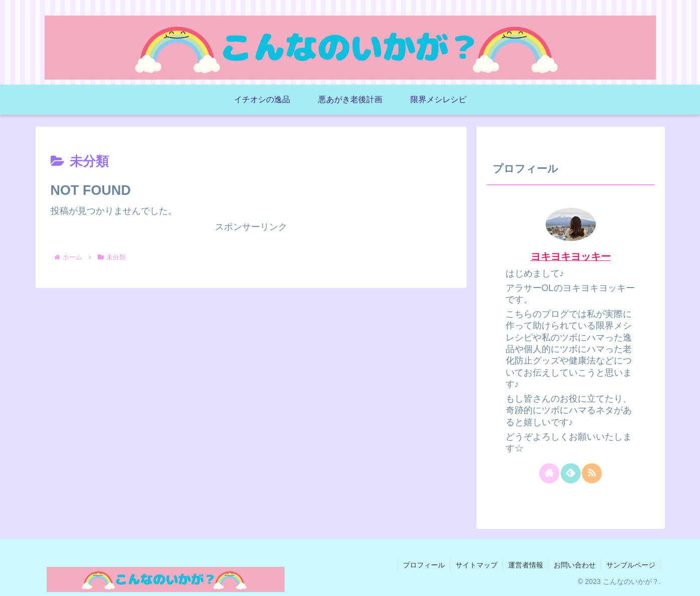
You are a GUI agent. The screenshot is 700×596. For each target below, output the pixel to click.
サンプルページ (631, 565)
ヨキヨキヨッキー (571, 256)
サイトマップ (477, 565)
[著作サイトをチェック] (549, 473)
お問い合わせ (575, 565)
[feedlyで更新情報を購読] (571, 473)
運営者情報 (526, 565)
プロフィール (424, 565)
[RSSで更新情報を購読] (592, 473)
